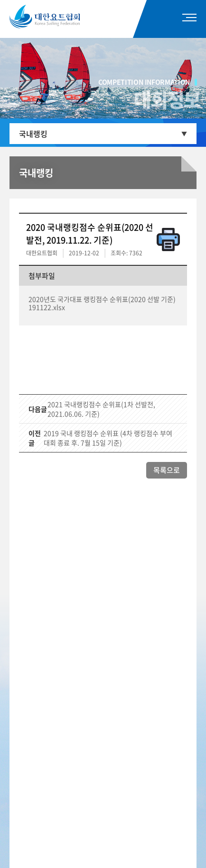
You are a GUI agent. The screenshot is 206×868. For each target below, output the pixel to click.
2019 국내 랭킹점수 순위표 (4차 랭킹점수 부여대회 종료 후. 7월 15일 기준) (108, 438)
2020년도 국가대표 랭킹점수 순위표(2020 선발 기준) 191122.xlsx (102, 303)
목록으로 (167, 470)
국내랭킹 (33, 134)
